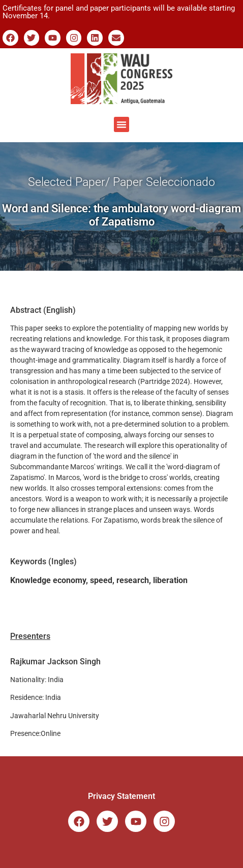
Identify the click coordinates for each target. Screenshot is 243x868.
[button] (121, 124)
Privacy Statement (121, 796)
